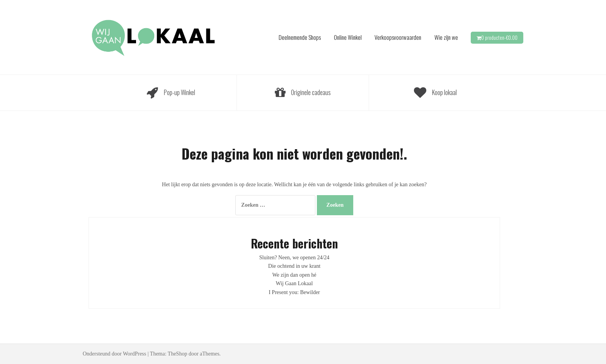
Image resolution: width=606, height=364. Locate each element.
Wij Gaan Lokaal (294, 283)
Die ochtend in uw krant (294, 266)
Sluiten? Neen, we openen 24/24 (294, 258)
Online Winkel (348, 37)
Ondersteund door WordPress (114, 354)
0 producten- (499, 37)
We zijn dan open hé (294, 275)
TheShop (178, 354)
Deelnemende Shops (300, 37)
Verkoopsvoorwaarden (398, 37)
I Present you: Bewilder (294, 292)
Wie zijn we (446, 37)
